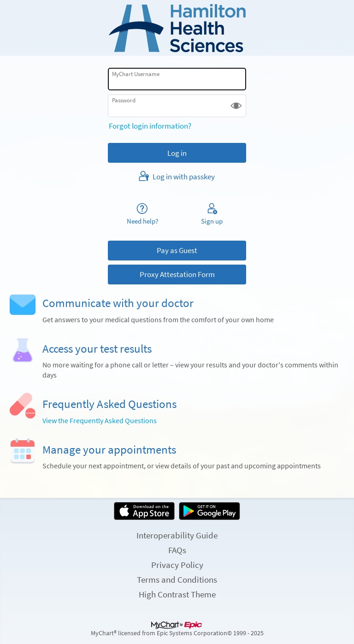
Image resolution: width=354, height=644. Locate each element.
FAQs (177, 550)
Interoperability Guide (177, 535)
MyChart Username (136, 74)
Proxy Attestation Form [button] (177, 274)
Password (124, 100)
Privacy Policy (177, 565)
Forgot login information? (150, 126)
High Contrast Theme (177, 594)
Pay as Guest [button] (177, 250)
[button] (236, 106)
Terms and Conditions (177, 579)
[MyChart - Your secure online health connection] (177, 28)
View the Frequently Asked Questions (100, 421)
